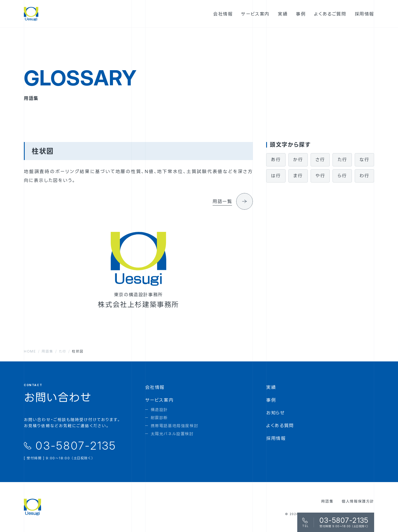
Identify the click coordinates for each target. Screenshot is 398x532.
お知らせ (275, 413)
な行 (364, 159)
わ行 (364, 176)
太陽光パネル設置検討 (172, 434)
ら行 (342, 176)
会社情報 (155, 387)
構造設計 (159, 410)
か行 (298, 159)
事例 (271, 400)
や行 (320, 176)
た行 (342, 159)
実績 (271, 387)
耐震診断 (159, 418)
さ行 (320, 159)
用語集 (327, 501)
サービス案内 (159, 400)
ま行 (298, 176)
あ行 (276, 159)
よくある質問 (280, 425)
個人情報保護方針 (358, 501)
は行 (276, 176)
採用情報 (276, 438)
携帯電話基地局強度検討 (175, 426)
